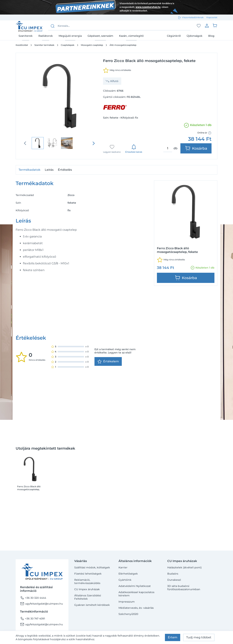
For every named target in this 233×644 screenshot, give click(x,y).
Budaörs (173, 574)
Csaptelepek (68, 45)
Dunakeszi (174, 580)
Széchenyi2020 (128, 614)
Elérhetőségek (128, 574)
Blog (211, 36)
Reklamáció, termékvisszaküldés (87, 581)
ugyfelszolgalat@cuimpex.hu (41, 604)
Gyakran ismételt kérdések (92, 605)
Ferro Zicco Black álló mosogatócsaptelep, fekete (29, 440)
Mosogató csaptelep (92, 45)
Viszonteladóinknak (193, 17)
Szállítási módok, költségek (92, 567)
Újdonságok (195, 36)
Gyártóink (125, 580)
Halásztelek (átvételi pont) (184, 567)
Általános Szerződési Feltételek (88, 597)
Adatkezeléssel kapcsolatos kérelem (136, 594)
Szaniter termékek (44, 45)
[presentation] (94, 143)
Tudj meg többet (199, 637)
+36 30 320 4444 (33, 598)
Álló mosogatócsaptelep (123, 45)
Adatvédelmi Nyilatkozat (135, 586)
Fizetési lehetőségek (88, 574)
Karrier (123, 567)
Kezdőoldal (22, 45)
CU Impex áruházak (87, 589)
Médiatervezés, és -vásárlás (136, 608)
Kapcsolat (212, 17)
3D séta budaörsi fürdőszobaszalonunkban (184, 588)
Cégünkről (174, 36)
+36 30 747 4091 (32, 619)
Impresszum (127, 602)
